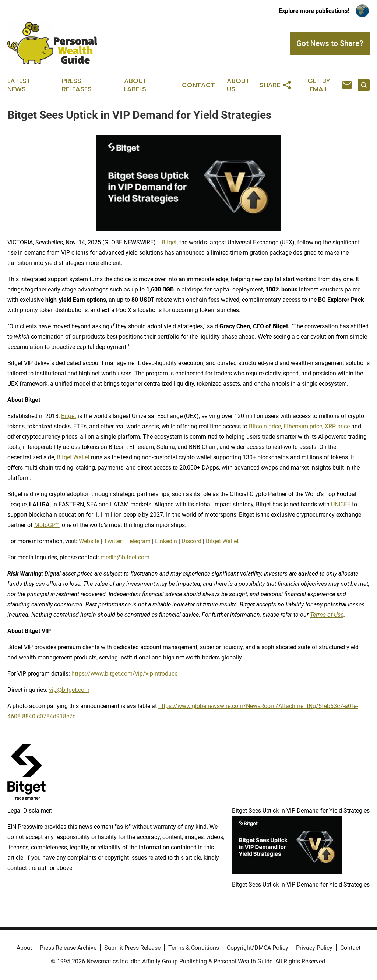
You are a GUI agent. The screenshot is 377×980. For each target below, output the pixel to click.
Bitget (169, 242)
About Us (238, 85)
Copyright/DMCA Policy (258, 948)
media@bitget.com (125, 557)
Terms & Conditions (194, 948)
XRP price (337, 426)
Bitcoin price (265, 426)
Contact (198, 85)
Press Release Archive (68, 948)
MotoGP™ (47, 525)
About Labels (135, 85)
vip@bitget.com (69, 690)
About (24, 948)
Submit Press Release (132, 948)
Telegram (138, 541)
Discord (191, 541)
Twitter (113, 541)
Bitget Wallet (73, 457)
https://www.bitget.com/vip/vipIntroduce (124, 674)
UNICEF (341, 504)
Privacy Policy (314, 948)
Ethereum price (303, 426)
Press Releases (77, 85)
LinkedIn (166, 541)
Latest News (19, 85)
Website (89, 541)
